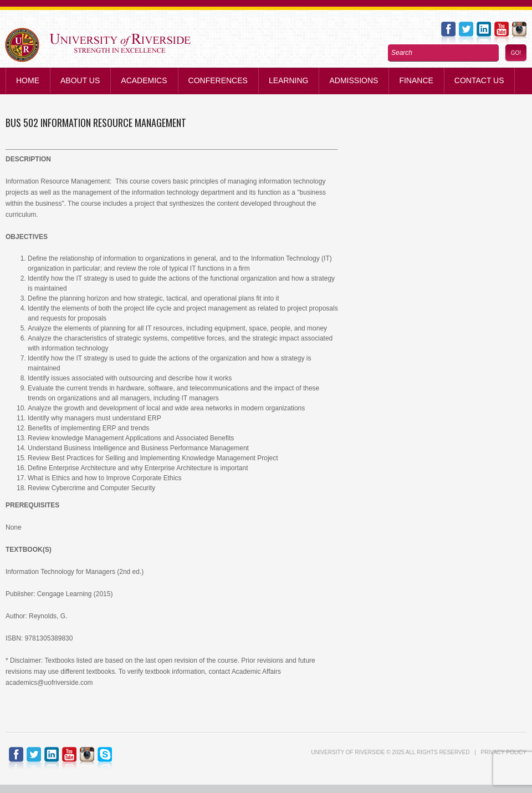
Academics (144, 80)
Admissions (354, 80)
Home (28, 80)
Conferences (218, 80)
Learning (289, 80)
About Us (80, 80)
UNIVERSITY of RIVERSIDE (348, 752)
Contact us (479, 80)
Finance (416, 80)
